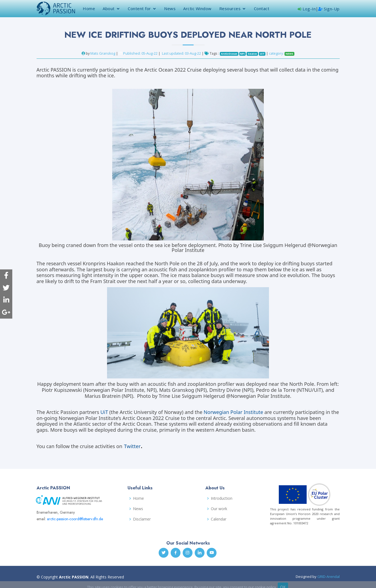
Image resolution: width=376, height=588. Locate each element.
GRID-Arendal (328, 577)
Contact (262, 8)
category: (282, 53)
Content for (139, 8)
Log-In (307, 9)
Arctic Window (197, 8)
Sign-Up (329, 9)
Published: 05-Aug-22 (140, 53)
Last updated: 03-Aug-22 (182, 53)
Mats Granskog (103, 53)
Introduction (222, 498)
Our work (219, 509)
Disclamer (142, 519)
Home (89, 8)
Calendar (219, 519)
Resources (230, 8)
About (109, 8)
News (170, 8)
